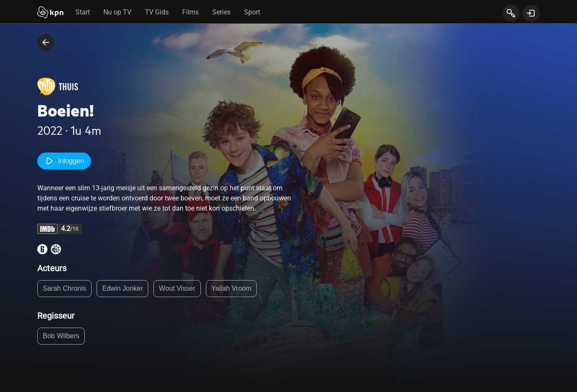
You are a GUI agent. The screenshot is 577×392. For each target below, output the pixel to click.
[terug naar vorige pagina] (46, 42)
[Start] (50, 13)
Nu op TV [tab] (117, 12)
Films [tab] (190, 12)
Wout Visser (177, 288)
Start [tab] (83, 12)
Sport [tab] (252, 12)
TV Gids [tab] (157, 12)
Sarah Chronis (64, 288)
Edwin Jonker (122, 288)
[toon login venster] (531, 13)
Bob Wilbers (61, 336)
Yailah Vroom (231, 288)
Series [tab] (221, 12)
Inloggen (64, 161)
